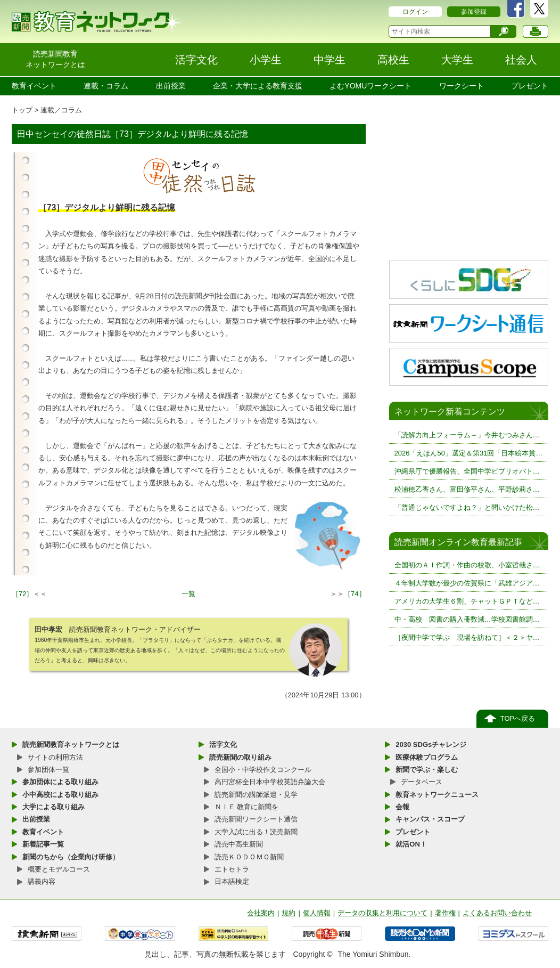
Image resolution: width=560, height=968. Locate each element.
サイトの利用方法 (55, 757)
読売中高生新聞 (239, 844)
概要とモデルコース (59, 869)
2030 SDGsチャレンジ (431, 745)
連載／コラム (61, 110)
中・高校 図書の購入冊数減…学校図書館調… (467, 619)
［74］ (355, 594)
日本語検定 (232, 881)
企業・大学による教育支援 (258, 86)
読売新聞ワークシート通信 (256, 819)
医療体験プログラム (427, 757)
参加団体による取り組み (60, 782)
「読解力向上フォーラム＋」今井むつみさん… (467, 435)
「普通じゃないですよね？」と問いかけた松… (467, 507)
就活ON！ (411, 844)
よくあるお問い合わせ (497, 913)
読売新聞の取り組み (240, 757)
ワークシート (462, 86)
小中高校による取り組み (60, 795)
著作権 (445, 913)
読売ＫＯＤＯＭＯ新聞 (249, 857)
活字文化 (223, 745)
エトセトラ (232, 869)
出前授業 (171, 86)
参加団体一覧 (48, 770)
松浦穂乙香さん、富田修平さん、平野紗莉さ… (467, 489)
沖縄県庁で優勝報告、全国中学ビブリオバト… (467, 471)
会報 (402, 807)
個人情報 (317, 913)
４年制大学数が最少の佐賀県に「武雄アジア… (467, 583)
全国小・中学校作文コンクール (263, 770)
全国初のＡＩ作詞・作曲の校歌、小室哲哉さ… (467, 565)
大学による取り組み (53, 807)
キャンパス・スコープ (430, 819)
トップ (22, 110)
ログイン (415, 12)
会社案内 (261, 913)
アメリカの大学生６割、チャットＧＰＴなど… (467, 601)
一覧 (188, 594)
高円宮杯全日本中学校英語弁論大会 (270, 782)
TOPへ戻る (518, 718)
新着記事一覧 (43, 844)
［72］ (22, 594)
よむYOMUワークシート (370, 86)
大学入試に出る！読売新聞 (256, 832)
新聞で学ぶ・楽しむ (427, 770)
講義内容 (42, 881)
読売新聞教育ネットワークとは (71, 745)
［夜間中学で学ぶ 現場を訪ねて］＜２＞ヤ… (467, 637)
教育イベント (34, 86)
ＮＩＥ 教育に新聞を (247, 807)
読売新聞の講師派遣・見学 (256, 795)
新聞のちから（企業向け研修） (71, 857)
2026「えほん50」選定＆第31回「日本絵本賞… (469, 453)
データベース (422, 782)
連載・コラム (106, 86)
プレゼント (530, 86)
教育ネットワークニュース (437, 795)
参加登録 (474, 12)
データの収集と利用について (382, 913)
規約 (289, 913)
